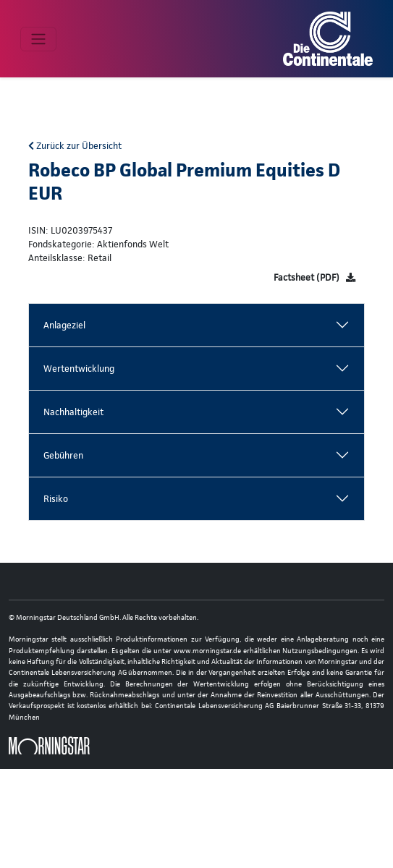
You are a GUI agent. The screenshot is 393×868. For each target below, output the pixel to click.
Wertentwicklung (79, 369)
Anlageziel (64, 325)
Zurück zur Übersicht (75, 146)
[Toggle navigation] (38, 39)
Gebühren (63, 455)
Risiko (56, 499)
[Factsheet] (314, 277)
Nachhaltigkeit (73, 412)
